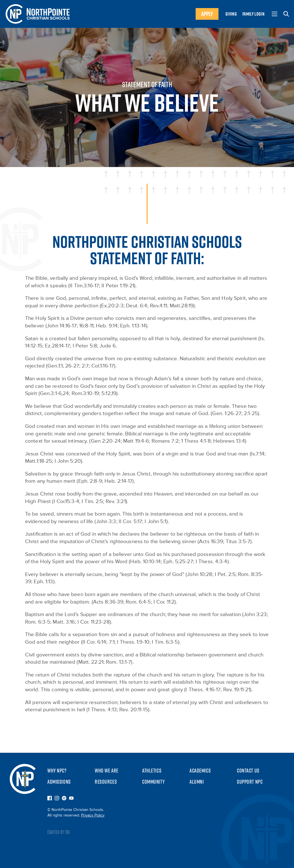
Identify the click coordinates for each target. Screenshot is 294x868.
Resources (106, 782)
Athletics (152, 771)
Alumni (197, 782)
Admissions (59, 782)
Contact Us (248, 771)
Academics (200, 771)
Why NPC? (57, 771)
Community (153, 782)
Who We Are (107, 771)
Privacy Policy (93, 815)
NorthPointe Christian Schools (23, 779)
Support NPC (250, 782)
